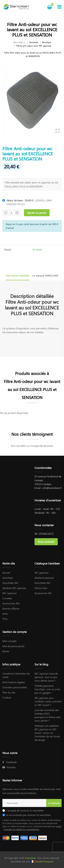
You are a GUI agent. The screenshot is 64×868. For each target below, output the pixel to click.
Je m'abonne (54, 803)
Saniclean (34, 42)
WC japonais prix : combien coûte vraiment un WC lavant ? (48, 701)
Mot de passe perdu (13, 646)
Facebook (10, 762)
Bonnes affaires (11, 608)
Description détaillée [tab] (18, 276)
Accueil (6, 573)
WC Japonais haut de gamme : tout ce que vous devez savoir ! (46, 677)
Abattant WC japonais (14, 588)
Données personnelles (15, 687)
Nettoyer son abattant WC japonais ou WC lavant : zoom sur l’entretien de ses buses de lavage (47, 733)
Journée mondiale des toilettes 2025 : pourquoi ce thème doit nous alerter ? (47, 715)
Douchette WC (10, 583)
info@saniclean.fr (52, 488)
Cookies (7, 697)
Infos (5, 614)
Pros (5, 619)
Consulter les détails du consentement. (21, 829)
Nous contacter (46, 542)
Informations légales (14, 682)
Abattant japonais (44, 578)
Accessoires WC (11, 603)
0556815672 (46, 534)
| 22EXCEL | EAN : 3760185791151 (29, 202)
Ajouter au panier (37, 213)
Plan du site (9, 692)
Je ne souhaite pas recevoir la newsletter (29, 815)
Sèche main (41, 588)
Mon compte (9, 641)
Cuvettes (7, 598)
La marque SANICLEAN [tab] (45, 276)
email (59, 826)
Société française (44, 861)
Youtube (9, 767)
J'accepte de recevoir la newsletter (25, 810)
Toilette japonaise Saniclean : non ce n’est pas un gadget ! (47, 689)
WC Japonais (10, 593)
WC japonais (41, 573)
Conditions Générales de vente (16, 675)
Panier (6, 651)
